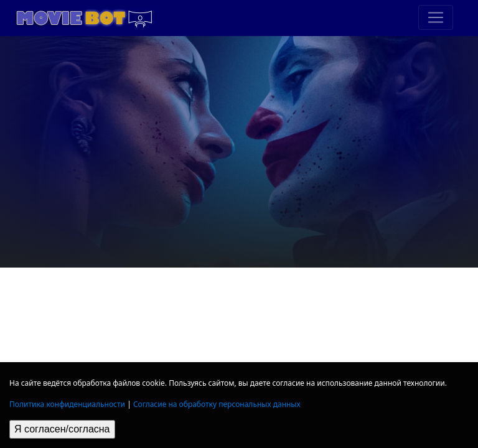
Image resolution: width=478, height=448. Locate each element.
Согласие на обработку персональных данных (217, 404)
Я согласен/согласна (62, 429)
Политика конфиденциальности (67, 404)
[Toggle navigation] (436, 17)
